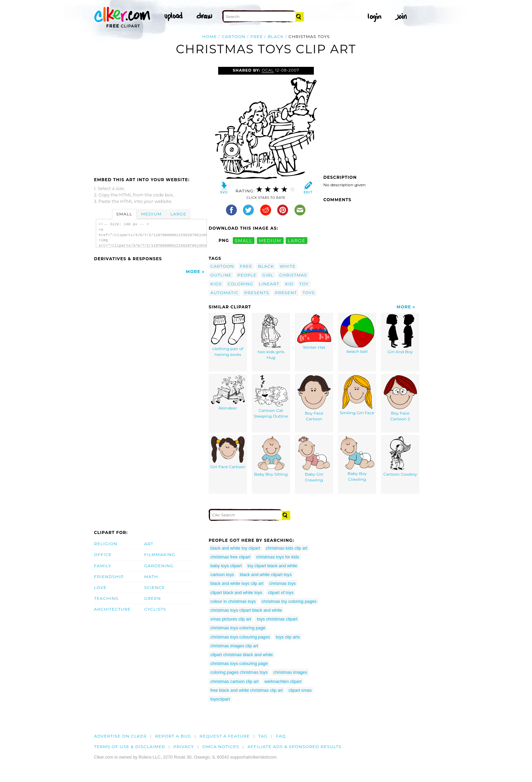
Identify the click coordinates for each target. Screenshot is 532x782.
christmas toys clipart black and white (246, 610)
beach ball (357, 334)
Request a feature (225, 736)
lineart (269, 284)
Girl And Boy (400, 334)
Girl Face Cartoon (228, 453)
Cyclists (155, 609)
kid (289, 284)
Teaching (106, 598)
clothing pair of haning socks (228, 336)
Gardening (159, 566)
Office (103, 555)
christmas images (290, 672)
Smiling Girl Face (357, 395)
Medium (151, 214)
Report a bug (173, 736)
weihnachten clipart (283, 681)
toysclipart (220, 699)
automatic (224, 293)
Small (124, 214)
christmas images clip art (234, 646)
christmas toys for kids (278, 557)
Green (153, 598)
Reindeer (228, 393)
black (276, 36)
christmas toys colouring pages (240, 637)
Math (151, 577)
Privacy (184, 747)
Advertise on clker (120, 736)
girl (268, 275)
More (193, 272)
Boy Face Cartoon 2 (400, 398)
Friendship (109, 577)
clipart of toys (281, 593)
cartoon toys (222, 575)
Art (149, 544)
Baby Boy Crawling (357, 459)
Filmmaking (160, 555)
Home (210, 36)
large (297, 240)
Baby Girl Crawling (314, 460)
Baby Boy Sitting (271, 457)
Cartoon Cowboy (400, 457)
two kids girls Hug (271, 337)
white (288, 266)
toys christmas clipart (277, 619)
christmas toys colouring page (239, 663)
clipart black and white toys (236, 593)
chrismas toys (282, 583)
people (247, 275)
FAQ (281, 736)
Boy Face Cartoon (314, 398)
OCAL (268, 70)
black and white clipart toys (266, 575)
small (244, 240)
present (286, 293)
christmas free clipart (230, 557)
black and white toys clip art (237, 583)
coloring (240, 284)
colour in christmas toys (233, 601)
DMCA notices (221, 747)
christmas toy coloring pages (289, 601)
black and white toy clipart (235, 548)
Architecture (112, 609)
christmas (293, 275)
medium (270, 240)
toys (309, 293)
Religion (106, 544)
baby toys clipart (226, 566)
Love (100, 587)
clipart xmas (300, 690)
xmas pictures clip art (231, 619)
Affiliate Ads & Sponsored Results (294, 747)
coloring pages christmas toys (239, 672)
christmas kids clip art (287, 548)
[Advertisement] (151, 118)
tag (263, 736)
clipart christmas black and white (242, 655)
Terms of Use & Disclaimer (130, 747)
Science (155, 587)
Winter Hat (314, 332)
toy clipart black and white (272, 566)
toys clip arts (288, 637)
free (257, 36)
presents (257, 293)
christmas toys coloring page (238, 628)
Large (178, 214)
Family (103, 566)
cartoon (234, 36)
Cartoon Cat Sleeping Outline (271, 397)
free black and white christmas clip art (246, 690)
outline (221, 275)
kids (216, 284)
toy (304, 284)
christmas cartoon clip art (234, 681)
